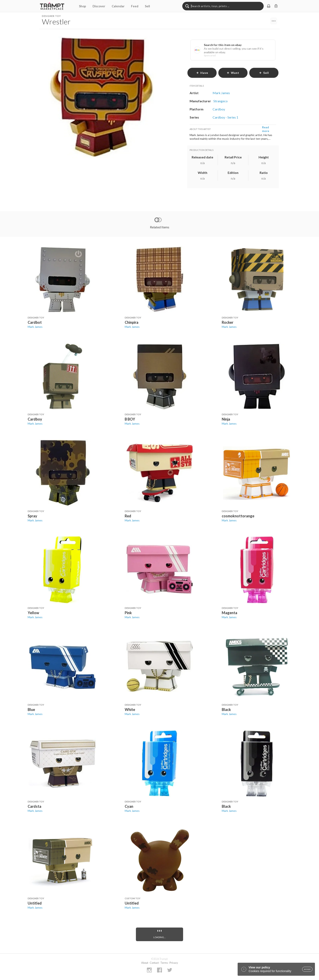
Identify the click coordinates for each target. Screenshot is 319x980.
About (145, 963)
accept (307, 969)
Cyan (129, 806)
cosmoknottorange (238, 516)
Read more (266, 129)
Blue (31, 710)
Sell (147, 6)
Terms (164, 963)
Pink (128, 613)
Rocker (228, 322)
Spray (32, 516)
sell (264, 73)
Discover (99, 6)
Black (226, 710)
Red (128, 516)
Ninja (226, 419)
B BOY (130, 419)
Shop (82, 6)
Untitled (35, 903)
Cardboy (35, 419)
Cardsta (34, 806)
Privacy (174, 963)
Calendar (118, 6)
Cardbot (35, 322)
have (202, 73)
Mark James (35, 327)
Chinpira (132, 322)
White (130, 710)
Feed (135, 6)
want (233, 73)
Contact (154, 963)
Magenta (229, 613)
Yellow (33, 613)
